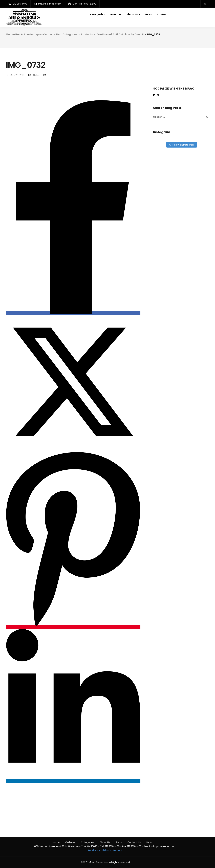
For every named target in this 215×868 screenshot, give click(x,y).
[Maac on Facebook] (155, 96)
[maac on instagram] (159, 96)
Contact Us (134, 842)
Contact (162, 14)
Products (87, 34)
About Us (132, 14)
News (148, 14)
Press (119, 842)
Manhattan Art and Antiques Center (29, 34)
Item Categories (67, 34)
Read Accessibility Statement (105, 850)
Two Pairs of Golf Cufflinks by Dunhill (120, 34)
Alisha (36, 75)
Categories (98, 14)
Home (56, 842)
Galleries (116, 14)
